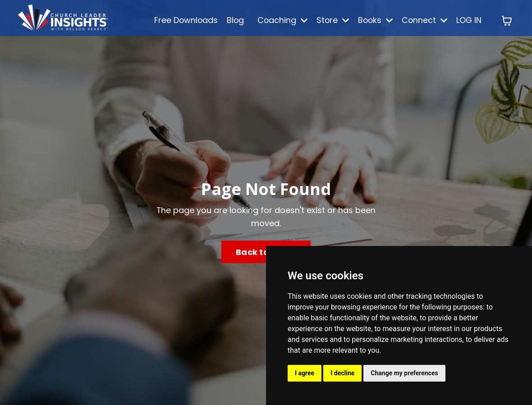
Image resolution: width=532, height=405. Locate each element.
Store (330, 20)
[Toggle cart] (507, 21)
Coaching (278, 20)
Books (373, 20)
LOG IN (469, 20)
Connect (424, 20)
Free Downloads (181, 20)
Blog (231, 20)
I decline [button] (342, 373)
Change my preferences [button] (404, 373)
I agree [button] (305, 373)
